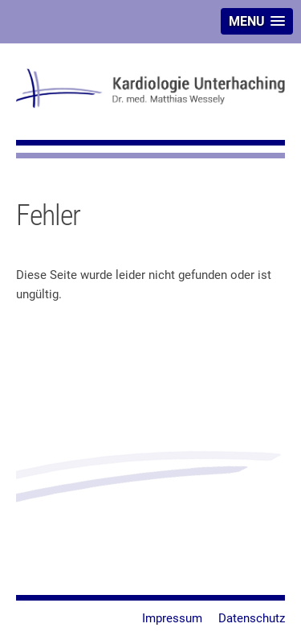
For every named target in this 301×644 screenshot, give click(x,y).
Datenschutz (252, 618)
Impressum (172, 618)
